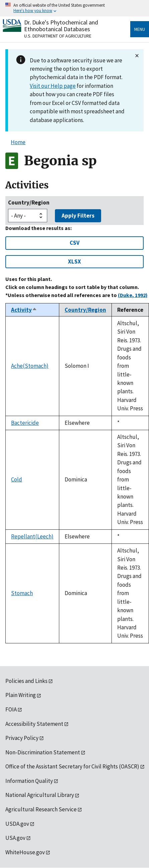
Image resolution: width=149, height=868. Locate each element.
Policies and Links (26, 681)
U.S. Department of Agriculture (58, 36)
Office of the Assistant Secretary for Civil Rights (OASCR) (72, 766)
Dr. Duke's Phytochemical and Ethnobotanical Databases (61, 26)
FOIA (11, 709)
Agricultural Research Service (41, 809)
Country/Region (29, 202)
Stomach (22, 593)
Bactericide (25, 423)
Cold (17, 479)
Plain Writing (21, 695)
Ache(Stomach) (30, 366)
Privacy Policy (22, 738)
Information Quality (29, 781)
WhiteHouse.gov (25, 852)
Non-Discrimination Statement (43, 752)
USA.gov (15, 838)
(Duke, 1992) (133, 295)
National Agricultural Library (40, 795)
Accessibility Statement (34, 724)
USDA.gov (17, 824)
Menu (140, 29)
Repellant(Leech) (32, 536)
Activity (24, 310)
